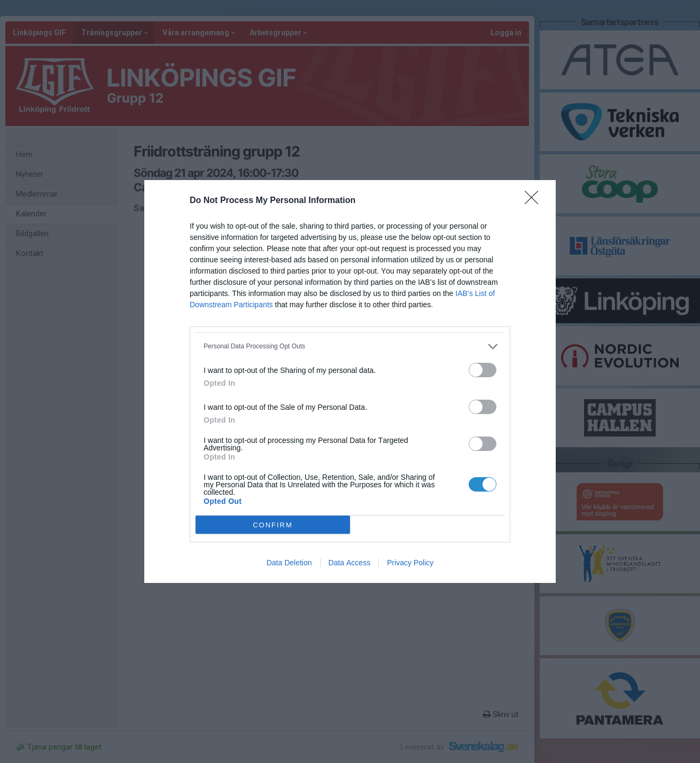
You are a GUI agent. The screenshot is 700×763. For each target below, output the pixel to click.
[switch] (483, 370)
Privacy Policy (410, 563)
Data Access (350, 563)
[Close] (535, 201)
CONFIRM (273, 525)
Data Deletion (289, 563)
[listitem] (350, 347)
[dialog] (350, 381)
